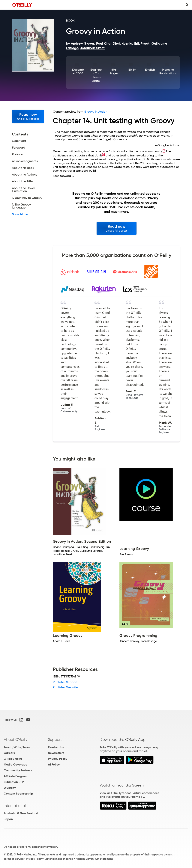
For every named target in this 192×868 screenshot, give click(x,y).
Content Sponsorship (18, 794)
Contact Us (56, 747)
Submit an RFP (14, 782)
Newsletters (56, 753)
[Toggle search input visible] (187, 5)
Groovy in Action (96, 112)
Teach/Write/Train (17, 747)
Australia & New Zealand (21, 813)
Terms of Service (14, 859)
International (15, 806)
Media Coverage (15, 764)
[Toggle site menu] (5, 5)
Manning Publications (168, 71)
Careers (9, 753)
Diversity (10, 788)
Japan (8, 819)
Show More (20, 214)
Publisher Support (65, 682)
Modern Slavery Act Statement (94, 859)
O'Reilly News (13, 759)
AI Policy (54, 764)
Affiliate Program (16, 776)
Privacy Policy (58, 759)
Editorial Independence (59, 859)
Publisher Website (65, 687)
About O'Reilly (16, 739)
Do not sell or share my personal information (30, 847)
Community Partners (18, 770)
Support (55, 739)
